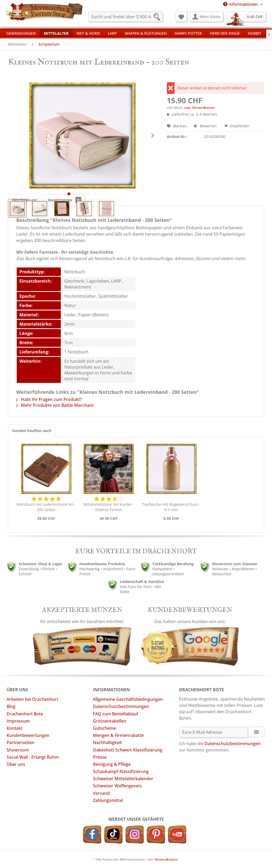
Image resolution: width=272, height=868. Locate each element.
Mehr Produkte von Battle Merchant (55, 405)
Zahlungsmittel (108, 800)
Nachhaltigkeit (107, 742)
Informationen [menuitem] (241, 4)
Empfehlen (237, 126)
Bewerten (206, 126)
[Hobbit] (255, 33)
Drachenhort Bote (25, 714)
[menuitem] (126, 17)
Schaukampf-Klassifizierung (121, 771)
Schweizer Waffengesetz (117, 786)
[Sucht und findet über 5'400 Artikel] (126, 17)
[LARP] (112, 33)
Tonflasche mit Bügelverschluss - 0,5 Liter (171, 507)
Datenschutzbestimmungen (121, 706)
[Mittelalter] (56, 33)
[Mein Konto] (207, 17)
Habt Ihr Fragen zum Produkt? (49, 399)
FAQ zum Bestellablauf (116, 714)
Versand (101, 793)
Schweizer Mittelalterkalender (123, 779)
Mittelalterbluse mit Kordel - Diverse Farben (109, 507)
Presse (100, 757)
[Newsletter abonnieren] (256, 732)
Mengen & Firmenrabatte (118, 735)
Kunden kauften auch (32, 431)
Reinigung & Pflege (112, 764)
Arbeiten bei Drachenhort (32, 699)
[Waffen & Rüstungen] (146, 33)
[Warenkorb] (246, 17)
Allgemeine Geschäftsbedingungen (128, 699)
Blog (11, 706)
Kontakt (15, 728)
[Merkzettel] (181, 17)
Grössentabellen (110, 721)
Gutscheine (104, 728)
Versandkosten (166, 859)
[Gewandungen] (21, 33)
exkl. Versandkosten (200, 108)
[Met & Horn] (88, 33)
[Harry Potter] (188, 33)
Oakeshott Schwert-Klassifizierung (128, 750)
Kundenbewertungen (28, 735)
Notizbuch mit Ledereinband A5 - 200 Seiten (46, 507)
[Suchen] (158, 18)
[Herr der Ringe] (225, 33)
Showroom (18, 750)
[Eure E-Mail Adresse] (214, 732)
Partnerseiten (20, 742)
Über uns (16, 764)
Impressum (18, 721)
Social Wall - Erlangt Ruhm (33, 757)
